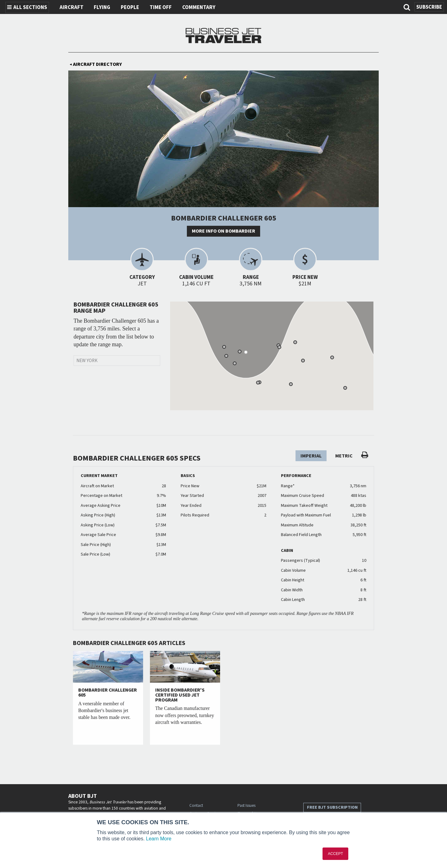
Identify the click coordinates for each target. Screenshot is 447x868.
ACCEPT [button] (335, 854)
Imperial (311, 456)
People (130, 7)
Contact (196, 805)
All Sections (27, 7)
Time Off (161, 7)
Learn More (159, 839)
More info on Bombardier (223, 231)
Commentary (199, 7)
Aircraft (72, 7)
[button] (240, 352)
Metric (344, 456)
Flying (102, 7)
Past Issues (246, 805)
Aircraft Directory (96, 64)
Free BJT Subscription (332, 807)
